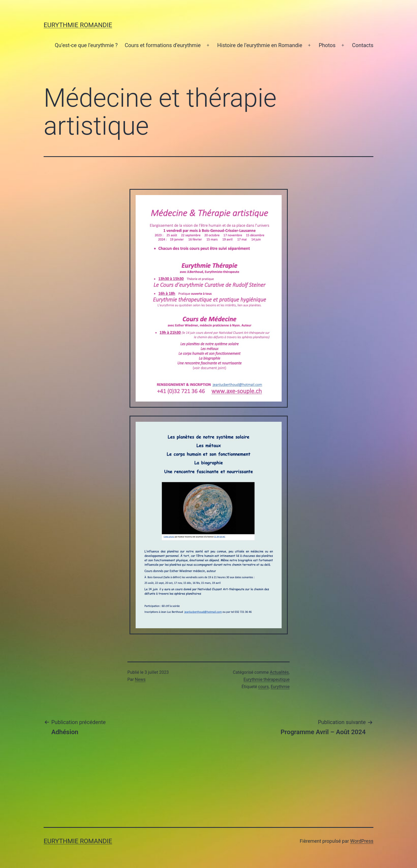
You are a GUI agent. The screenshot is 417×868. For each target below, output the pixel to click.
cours (264, 687)
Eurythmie (280, 687)
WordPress (362, 841)
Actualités (279, 672)
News (140, 679)
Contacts (363, 45)
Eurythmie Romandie (78, 25)
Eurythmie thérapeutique (267, 679)
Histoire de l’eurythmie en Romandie (260, 45)
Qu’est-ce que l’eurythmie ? (86, 45)
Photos (327, 45)
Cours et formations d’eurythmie (163, 45)
